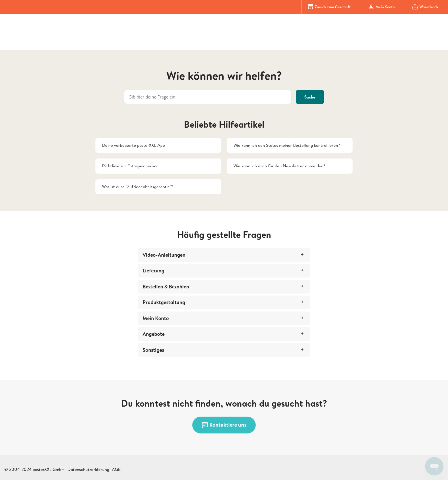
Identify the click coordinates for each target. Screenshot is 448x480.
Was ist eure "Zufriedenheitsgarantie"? (138, 187)
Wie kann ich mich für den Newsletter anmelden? (279, 166)
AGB (116, 469)
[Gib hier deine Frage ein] (208, 97)
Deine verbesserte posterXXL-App (133, 145)
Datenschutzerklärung (88, 469)
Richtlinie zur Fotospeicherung (130, 166)
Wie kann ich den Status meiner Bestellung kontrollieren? (287, 145)
